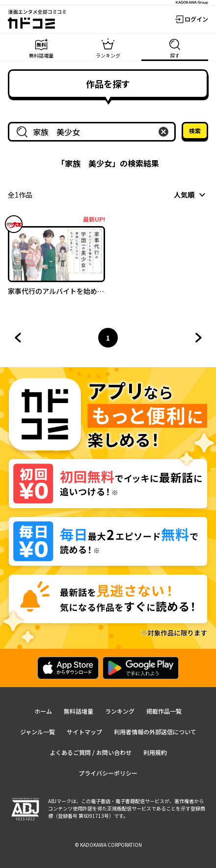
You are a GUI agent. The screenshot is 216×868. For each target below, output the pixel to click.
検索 (195, 130)
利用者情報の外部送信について (155, 732)
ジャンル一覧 (38, 732)
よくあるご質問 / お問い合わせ (91, 752)
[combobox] (94, 132)
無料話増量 (79, 711)
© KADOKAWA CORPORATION (108, 845)
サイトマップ (84, 732)
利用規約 (155, 752)
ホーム (43, 711)
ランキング (120, 711)
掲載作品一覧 (164, 711)
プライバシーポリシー (108, 773)
